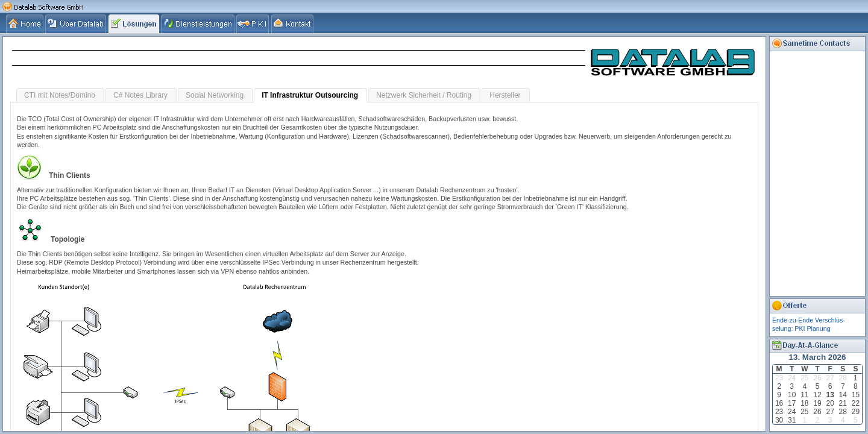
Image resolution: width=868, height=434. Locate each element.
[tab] (26, 24)
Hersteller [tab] (505, 95)
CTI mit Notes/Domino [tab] (60, 95)
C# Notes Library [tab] (140, 95)
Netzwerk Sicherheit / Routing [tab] (424, 95)
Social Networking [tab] (215, 95)
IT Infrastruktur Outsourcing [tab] (310, 95)
